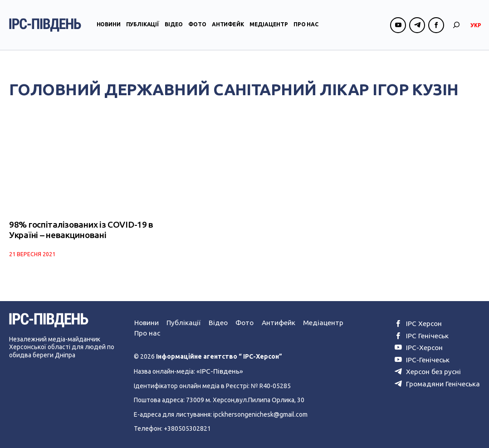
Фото (197, 29)
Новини (109, 29)
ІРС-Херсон (426, 345)
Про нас (306, 29)
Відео (174, 29)
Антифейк (228, 29)
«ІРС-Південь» (218, 369)
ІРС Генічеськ (429, 334)
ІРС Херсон (426, 322)
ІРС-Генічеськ (429, 356)
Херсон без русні (435, 367)
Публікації (143, 29)
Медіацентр (269, 29)
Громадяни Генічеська (442, 378)
